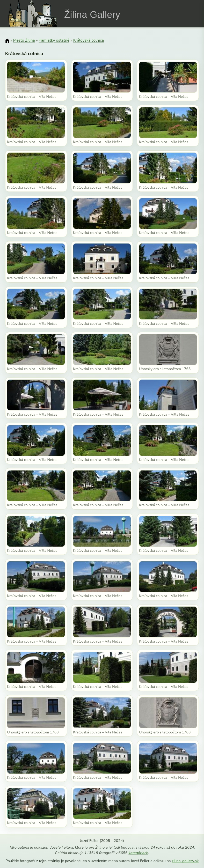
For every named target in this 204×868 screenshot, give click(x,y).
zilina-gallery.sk (185, 861)
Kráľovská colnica (89, 40)
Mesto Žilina (24, 40)
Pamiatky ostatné (54, 40)
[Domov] (7, 41)
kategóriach (138, 853)
